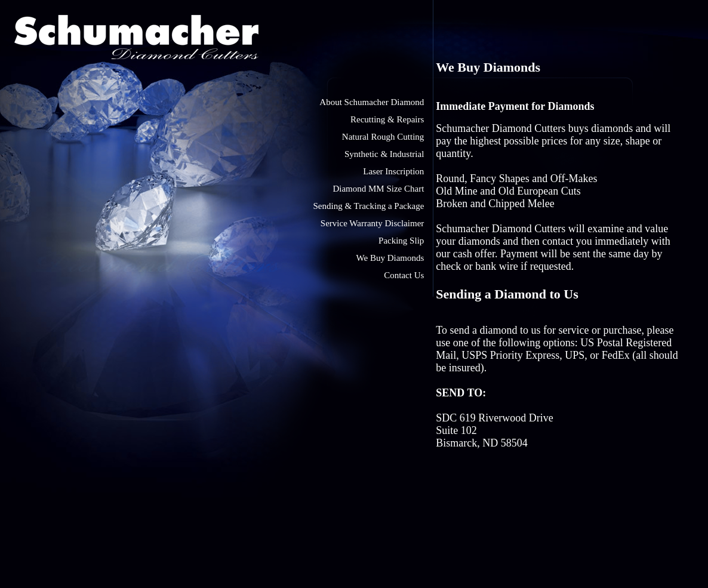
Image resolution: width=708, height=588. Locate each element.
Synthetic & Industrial (384, 154)
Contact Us (404, 275)
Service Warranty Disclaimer (372, 223)
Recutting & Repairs (387, 119)
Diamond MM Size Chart (378, 189)
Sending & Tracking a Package (369, 206)
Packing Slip (401, 241)
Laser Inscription (393, 171)
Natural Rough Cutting (383, 137)
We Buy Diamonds (390, 258)
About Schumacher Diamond (372, 102)
